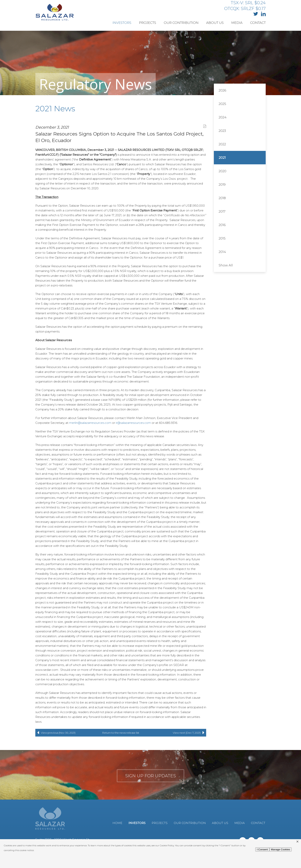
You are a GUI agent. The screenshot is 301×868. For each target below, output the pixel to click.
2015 (222, 238)
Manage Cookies (280, 849)
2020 (222, 171)
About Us (215, 23)
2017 (222, 211)
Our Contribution (181, 23)
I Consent (262, 849)
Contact (258, 23)
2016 (222, 225)
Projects (148, 23)
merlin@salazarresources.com (90, 423)
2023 (222, 131)
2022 (222, 144)
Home (117, 823)
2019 (222, 185)
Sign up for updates (150, 776)
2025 (222, 104)
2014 (222, 252)
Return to (121, 733)
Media (237, 23)
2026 (222, 90)
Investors (122, 23)
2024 (223, 117)
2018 (222, 198)
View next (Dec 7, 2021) (189, 733)
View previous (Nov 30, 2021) (55, 733)
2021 (222, 158)
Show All (226, 265)
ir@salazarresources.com (133, 423)
